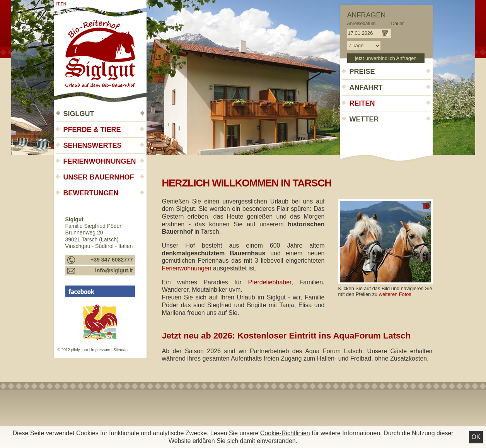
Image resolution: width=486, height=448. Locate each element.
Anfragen (367, 15)
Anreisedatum (362, 24)
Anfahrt (366, 87)
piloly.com (80, 350)
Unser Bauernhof (99, 177)
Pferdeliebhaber (269, 282)
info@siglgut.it (114, 270)
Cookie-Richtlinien (285, 433)
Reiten (362, 103)
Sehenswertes (93, 145)
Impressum (101, 350)
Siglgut (79, 114)
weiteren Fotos (395, 294)
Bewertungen (91, 193)
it (58, 4)
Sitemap (120, 350)
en (63, 4)
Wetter (364, 119)
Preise (362, 72)
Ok (476, 437)
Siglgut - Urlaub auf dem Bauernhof (100, 51)
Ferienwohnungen (100, 161)
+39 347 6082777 (112, 260)
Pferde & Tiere (92, 130)
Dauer (398, 24)
